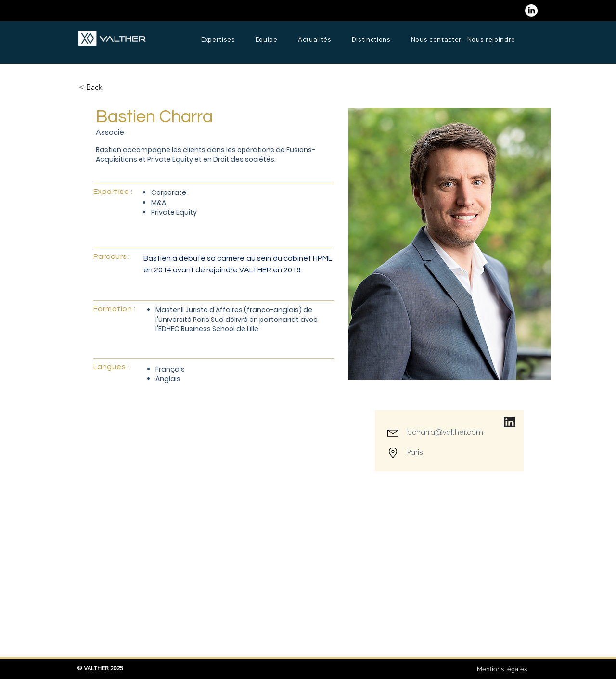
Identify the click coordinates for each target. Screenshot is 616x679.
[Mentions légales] (502, 669)
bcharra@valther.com (445, 432)
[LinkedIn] (531, 11)
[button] (98, 87)
